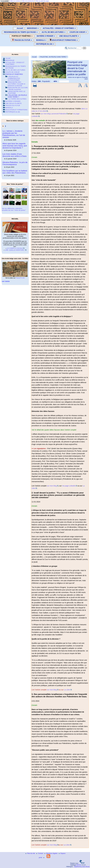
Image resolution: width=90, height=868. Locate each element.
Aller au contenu (15, 1)
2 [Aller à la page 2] (5, 126)
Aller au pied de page (42, 1)
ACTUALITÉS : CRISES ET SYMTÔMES (59, 28)
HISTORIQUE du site (45, 44)
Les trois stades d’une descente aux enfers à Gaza (14, 155)
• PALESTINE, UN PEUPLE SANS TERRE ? (53, 57)
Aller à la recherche (28, 1)
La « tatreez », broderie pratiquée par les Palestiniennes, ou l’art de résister (14, 134)
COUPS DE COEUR (78, 32)
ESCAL (79, 865)
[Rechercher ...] (73, 48)
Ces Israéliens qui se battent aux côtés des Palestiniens (15, 172)
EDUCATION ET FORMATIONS (64, 40)
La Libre (67, 690)
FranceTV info (20, 278)
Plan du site (31, 853)
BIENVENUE (33, 28)
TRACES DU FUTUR (22, 40)
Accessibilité (5, 1)
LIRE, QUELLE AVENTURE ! (15, 250)
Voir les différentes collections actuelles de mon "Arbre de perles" (14, 209)
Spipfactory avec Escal (82, 867)
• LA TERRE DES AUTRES (17, 99)
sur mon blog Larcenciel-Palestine (53, 114)
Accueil (19, 28)
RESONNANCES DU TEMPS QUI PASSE (20, 32)
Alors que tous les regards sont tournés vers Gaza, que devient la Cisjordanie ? (15, 146)
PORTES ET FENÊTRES (22, 36)
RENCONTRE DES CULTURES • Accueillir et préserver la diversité (16, 84)
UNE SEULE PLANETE (69, 36)
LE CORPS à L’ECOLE (15, 248)
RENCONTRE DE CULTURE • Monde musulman (18, 89)
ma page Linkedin (69, 486)
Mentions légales (51, 853)
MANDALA (41, 40)
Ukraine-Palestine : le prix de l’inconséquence (15, 163)
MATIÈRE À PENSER (45, 36)
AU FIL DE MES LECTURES (53, 32)
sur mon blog (52, 486)
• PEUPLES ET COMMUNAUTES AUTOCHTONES (14, 78)
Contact (40, 853)
